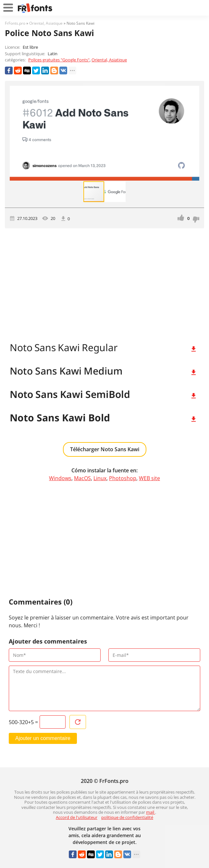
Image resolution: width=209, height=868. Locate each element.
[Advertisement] (104, 284)
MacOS (82, 478)
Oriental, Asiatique (109, 60)
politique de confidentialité (127, 817)
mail (151, 812)
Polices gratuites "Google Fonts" (59, 60)
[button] (193, 133)
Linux (100, 478)
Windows (60, 478)
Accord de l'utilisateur (77, 817)
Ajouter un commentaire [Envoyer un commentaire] (43, 738)
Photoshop (123, 478)
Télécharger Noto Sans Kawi (105, 449)
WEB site (149, 478)
